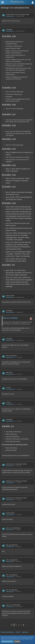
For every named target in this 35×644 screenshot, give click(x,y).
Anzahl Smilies (10, 513)
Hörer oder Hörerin (11, 356)
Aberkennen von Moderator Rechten (16, 464)
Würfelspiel (9, 311)
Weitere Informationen (7, 642)
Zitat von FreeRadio (10, 318)
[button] (33, 2)
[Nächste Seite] (24, 625)
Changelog (9, 29)
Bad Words (9, 373)
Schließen (17, 642)
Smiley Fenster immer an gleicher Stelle (17, 14)
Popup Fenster (10, 296)
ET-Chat (8, 388)
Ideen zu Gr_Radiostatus (13, 528)
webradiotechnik (10, 16)
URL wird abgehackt (12, 545)
